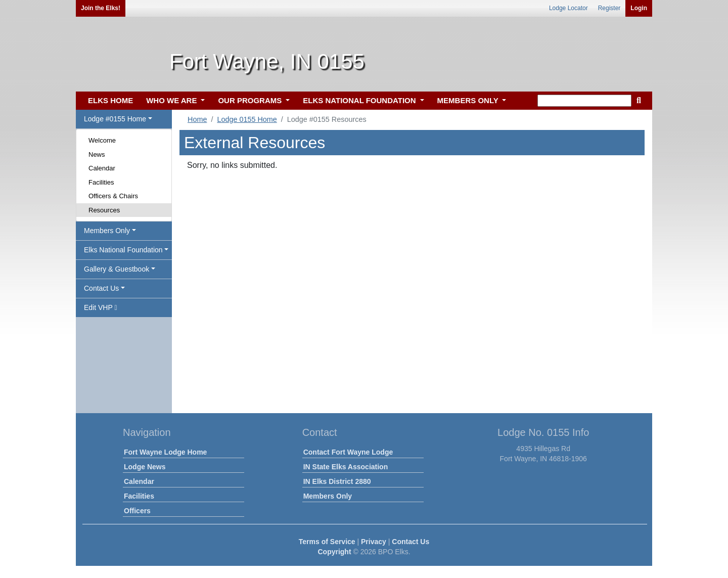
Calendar (102, 168)
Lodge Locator (568, 8)
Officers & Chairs (113, 196)
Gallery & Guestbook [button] (117, 269)
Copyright (334, 552)
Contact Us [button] (101, 288)
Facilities (101, 182)
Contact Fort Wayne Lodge (348, 452)
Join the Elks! (101, 8)
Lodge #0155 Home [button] (115, 119)
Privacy (374, 542)
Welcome (102, 140)
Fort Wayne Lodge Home (165, 452)
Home (197, 119)
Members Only (328, 496)
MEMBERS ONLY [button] (469, 100)
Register (609, 8)
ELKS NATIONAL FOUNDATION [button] (360, 100)
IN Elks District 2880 (337, 481)
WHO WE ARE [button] (172, 100)
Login (639, 8)
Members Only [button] (107, 231)
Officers (137, 511)
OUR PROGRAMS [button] (251, 100)
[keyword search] (584, 101)
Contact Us (411, 542)
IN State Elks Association (346, 467)
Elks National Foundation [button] (123, 250)
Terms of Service (327, 542)
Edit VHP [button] (101, 307)
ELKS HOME (110, 100)
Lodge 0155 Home (247, 119)
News (97, 154)
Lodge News (145, 467)
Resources (104, 210)
